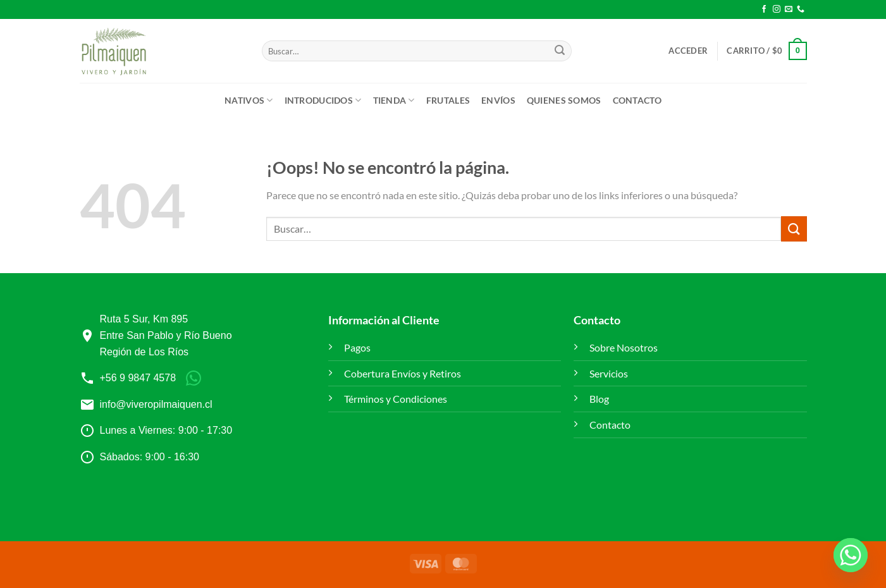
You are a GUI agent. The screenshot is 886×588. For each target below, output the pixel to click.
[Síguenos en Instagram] (777, 9)
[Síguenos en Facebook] (764, 9)
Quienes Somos (564, 100)
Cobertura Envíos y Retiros (403, 373)
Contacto (637, 100)
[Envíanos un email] (789, 9)
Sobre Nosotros (624, 347)
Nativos (249, 100)
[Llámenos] (801, 9)
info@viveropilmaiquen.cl (156, 404)
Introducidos (323, 100)
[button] (688, 51)
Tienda (394, 100)
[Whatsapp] (851, 555)
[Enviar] (560, 51)
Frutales (448, 100)
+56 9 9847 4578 (138, 378)
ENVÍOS (498, 100)
